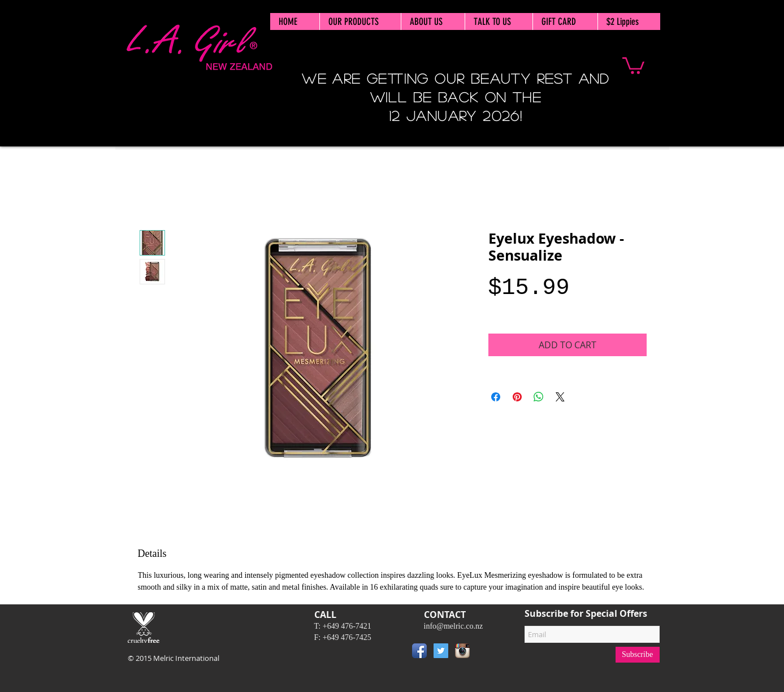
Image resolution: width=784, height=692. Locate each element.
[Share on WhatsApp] (539, 397)
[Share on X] (560, 397)
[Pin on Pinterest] (517, 397)
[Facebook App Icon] (419, 651)
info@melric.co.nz (454, 626)
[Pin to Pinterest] (490, 653)
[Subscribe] (638, 655)
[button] (633, 65)
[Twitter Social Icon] (441, 651)
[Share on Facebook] (496, 397)
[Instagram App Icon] (462, 651)
